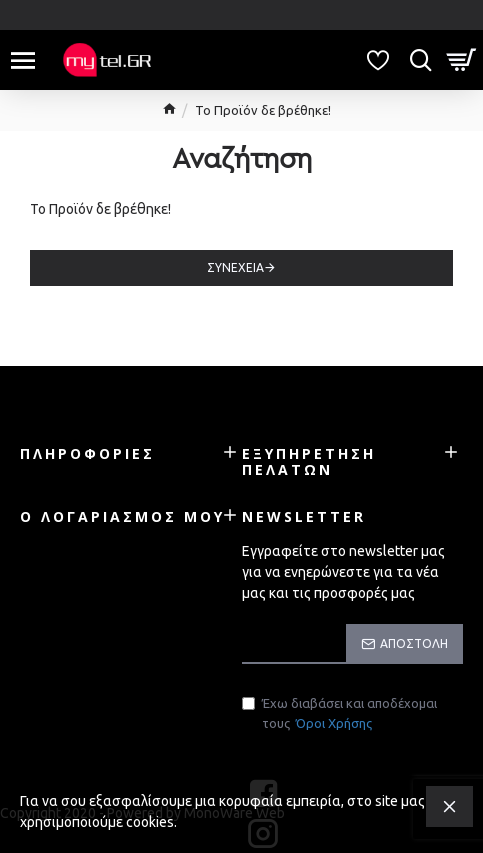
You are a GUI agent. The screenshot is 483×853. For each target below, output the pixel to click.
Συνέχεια (235, 267)
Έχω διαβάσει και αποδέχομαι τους (339, 714)
